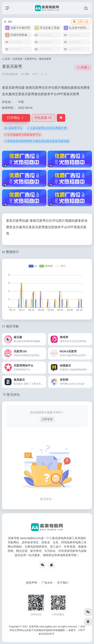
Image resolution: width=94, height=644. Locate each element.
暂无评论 (13, 395)
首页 (7, 59)
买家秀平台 (31, 59)
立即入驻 (81, 22)
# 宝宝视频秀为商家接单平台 (23, 135)
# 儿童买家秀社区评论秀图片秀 (47, 128)
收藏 (83, 67)
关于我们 (63, 583)
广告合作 (47, 583)
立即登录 (47, 419)
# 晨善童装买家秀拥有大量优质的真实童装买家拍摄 (37, 141)
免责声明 (31, 583)
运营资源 (17, 59)
